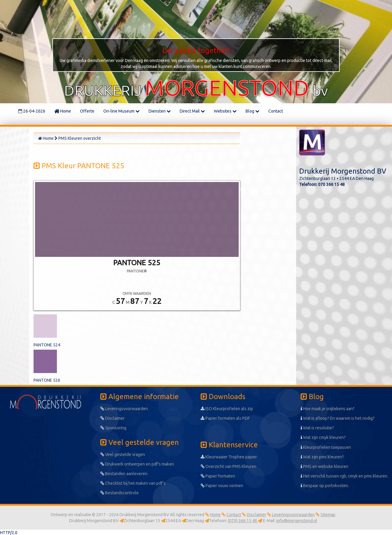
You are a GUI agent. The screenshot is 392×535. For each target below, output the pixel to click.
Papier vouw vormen (222, 486)
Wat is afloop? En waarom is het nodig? (338, 418)
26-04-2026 (32, 111)
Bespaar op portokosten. (325, 486)
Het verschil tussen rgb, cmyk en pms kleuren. (344, 476)
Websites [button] (225, 111)
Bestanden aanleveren (124, 474)
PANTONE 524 (47, 345)
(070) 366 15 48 (243, 521)
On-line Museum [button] (121, 111)
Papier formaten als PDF (225, 418)
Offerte (87, 111)
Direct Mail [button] (192, 111)
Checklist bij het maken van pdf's (133, 483)
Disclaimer (112, 418)
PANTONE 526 (47, 380)
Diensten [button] (160, 111)
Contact (276, 111)
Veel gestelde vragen (123, 454)
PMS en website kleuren (324, 466)
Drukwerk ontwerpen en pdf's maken (137, 464)
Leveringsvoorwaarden (124, 409)
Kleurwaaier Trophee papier (229, 457)
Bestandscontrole (119, 493)
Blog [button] (252, 111)
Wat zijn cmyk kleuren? (323, 437)
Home (63, 111)
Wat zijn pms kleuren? (322, 457)
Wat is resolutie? (317, 428)
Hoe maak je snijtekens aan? (328, 409)
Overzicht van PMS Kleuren (228, 466)
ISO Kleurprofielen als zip (227, 409)
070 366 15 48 (331, 184)
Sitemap (328, 515)
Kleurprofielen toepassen (326, 447)
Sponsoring (113, 428)
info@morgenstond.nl (297, 521)
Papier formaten (218, 476)
